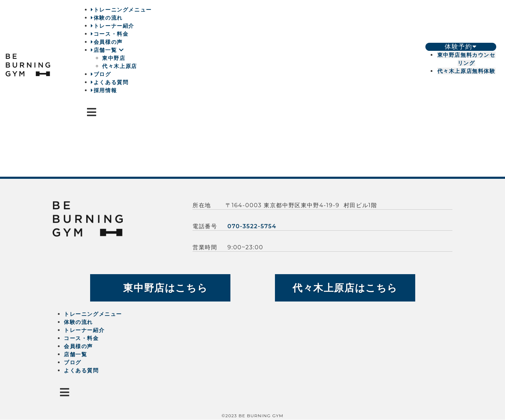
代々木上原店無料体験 (466, 71)
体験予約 (461, 47)
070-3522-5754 (252, 226)
